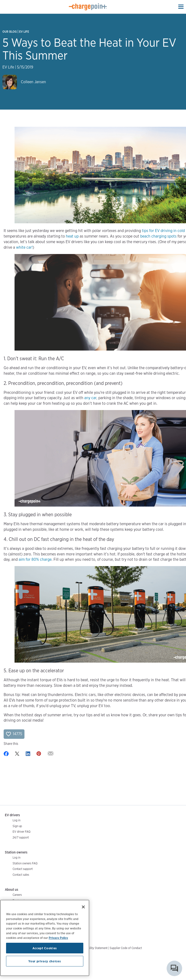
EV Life (24, 32)
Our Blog (10, 32)
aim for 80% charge (35, 559)
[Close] (83, 907)
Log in (16, 820)
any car (90, 398)
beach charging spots (158, 236)
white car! (24, 247)
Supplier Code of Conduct (126, 948)
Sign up (17, 826)
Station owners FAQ (25, 863)
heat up (72, 236)
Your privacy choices (45, 961)
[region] (45, 938)
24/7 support (21, 837)
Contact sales (21, 875)
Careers (17, 895)
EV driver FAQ (22, 832)
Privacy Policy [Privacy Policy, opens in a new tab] (58, 938)
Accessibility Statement (93, 948)
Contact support (23, 869)
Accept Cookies (45, 948)
